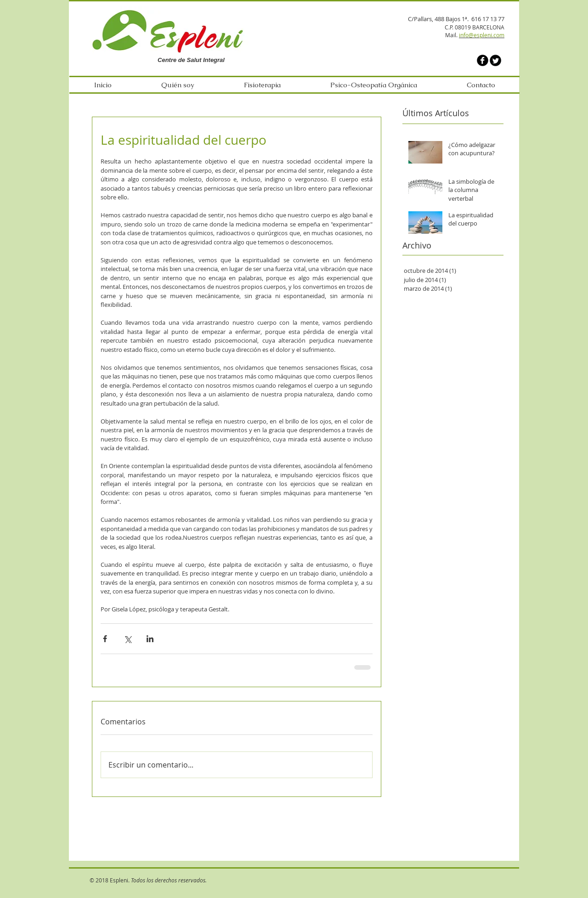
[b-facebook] (483, 60)
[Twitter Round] (495, 60)
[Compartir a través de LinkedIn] (150, 639)
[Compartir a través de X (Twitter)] (127, 639)
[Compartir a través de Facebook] (105, 639)
